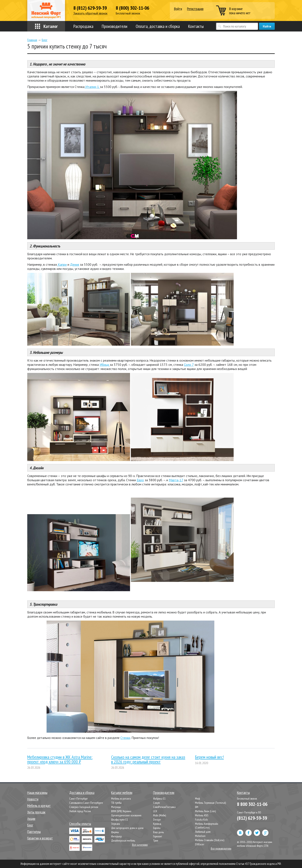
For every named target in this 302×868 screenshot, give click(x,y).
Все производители (221, 848)
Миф (197, 799)
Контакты (196, 26)
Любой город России (80, 811)
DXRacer (200, 844)
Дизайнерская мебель (123, 841)
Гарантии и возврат (40, 838)
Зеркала (116, 824)
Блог (30, 825)
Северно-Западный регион (84, 807)
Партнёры (34, 832)
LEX (155, 811)
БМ (197, 807)
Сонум (156, 803)
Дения (75, 264)
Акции (31, 819)
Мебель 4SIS (202, 815)
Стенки (125, 738)
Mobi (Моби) (159, 815)
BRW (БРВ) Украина (121, 811)
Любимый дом (203, 832)
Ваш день (158, 832)
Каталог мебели (122, 793)
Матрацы (116, 807)
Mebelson (200, 836)
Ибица (105, 365)
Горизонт (158, 836)
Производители (115, 26)
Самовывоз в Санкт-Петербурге (86, 803)
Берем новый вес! (209, 757)
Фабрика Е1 (159, 799)
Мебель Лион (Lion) (205, 811)
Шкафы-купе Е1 (120, 820)
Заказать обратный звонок (90, 13)
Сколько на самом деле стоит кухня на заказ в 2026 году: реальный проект (148, 759)
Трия (156, 841)
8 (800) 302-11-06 (132, 8)
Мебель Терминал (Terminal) (210, 803)
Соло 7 (189, 365)
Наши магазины (37, 793)
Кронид (157, 824)
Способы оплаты (80, 824)
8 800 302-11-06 (252, 804)
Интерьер (116, 836)
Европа (157, 828)
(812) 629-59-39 (252, 818)
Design (157, 820)
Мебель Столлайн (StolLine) (210, 840)
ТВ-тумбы (116, 803)
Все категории (140, 845)
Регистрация (195, 9)
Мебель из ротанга (121, 799)
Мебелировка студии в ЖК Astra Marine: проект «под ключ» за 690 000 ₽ (60, 759)
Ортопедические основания (126, 815)
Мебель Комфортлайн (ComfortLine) (207, 826)
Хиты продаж (36, 812)
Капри (62, 264)
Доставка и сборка (82, 793)
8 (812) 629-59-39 (90, 8)
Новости (33, 799)
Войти (178, 9)
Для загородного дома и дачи (127, 828)
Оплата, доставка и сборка (158, 26)
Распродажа (83, 26)
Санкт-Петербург (78, 799)
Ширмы (115, 832)
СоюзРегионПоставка (164, 807)
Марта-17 (176, 480)
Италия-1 (92, 87)
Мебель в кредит (39, 806)
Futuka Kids (201, 820)
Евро (140, 480)
